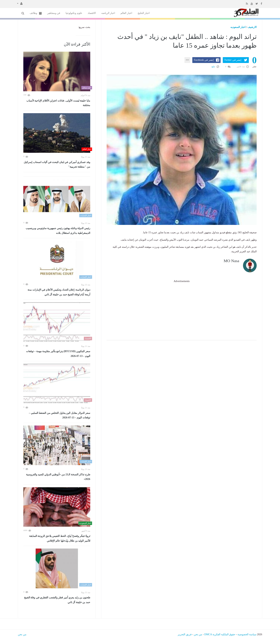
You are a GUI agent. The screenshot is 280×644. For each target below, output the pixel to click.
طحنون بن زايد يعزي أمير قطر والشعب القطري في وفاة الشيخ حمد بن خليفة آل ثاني (57, 600)
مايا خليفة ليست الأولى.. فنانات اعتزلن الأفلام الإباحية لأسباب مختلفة (58, 103)
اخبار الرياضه (108, 13)
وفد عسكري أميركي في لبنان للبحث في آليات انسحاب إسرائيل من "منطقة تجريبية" (57, 165)
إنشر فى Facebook (204, 60)
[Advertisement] (182, 309)
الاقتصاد (92, 13)
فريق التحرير (185, 634)
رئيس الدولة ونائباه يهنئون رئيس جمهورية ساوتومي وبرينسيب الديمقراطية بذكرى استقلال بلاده (58, 231)
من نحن (198, 634)
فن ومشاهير (54, 13)
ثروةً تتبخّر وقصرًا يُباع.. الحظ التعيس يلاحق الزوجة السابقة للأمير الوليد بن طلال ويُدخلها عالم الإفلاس (60, 538)
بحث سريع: (84, 27)
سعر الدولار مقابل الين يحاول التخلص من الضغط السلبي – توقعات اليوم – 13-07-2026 (60, 415)
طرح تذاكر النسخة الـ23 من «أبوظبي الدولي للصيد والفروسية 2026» (58, 477)
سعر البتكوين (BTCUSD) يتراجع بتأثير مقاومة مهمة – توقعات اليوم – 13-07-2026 (58, 354)
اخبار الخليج (144, 13)
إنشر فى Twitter (233, 60)
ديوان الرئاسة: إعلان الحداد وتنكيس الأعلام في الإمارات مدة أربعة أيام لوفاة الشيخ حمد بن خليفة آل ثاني (59, 292)
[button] (20, 3)
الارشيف (252, 27)
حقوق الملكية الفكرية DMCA (220, 634)
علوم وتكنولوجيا (74, 13)
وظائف (36, 13)
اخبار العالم (126, 13)
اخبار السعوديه (238, 27)
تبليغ (215, 66)
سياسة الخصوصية (247, 634)
